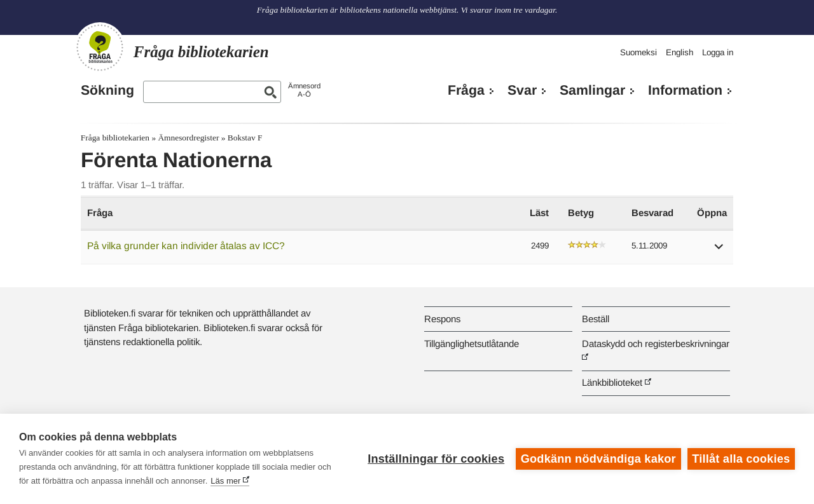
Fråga (466, 90)
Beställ (596, 319)
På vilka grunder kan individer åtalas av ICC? (186, 246)
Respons (442, 319)
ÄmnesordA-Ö (304, 90)
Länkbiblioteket (612, 382)
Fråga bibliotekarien (115, 138)
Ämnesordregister (188, 138)
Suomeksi (638, 52)
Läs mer (225, 481)
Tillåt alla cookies (741, 459)
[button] (719, 251)
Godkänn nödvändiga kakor (598, 459)
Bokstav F (245, 138)
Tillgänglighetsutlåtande (472, 344)
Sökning (107, 90)
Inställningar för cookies (436, 459)
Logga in (718, 52)
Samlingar (592, 90)
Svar (522, 90)
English (679, 52)
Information (685, 90)
